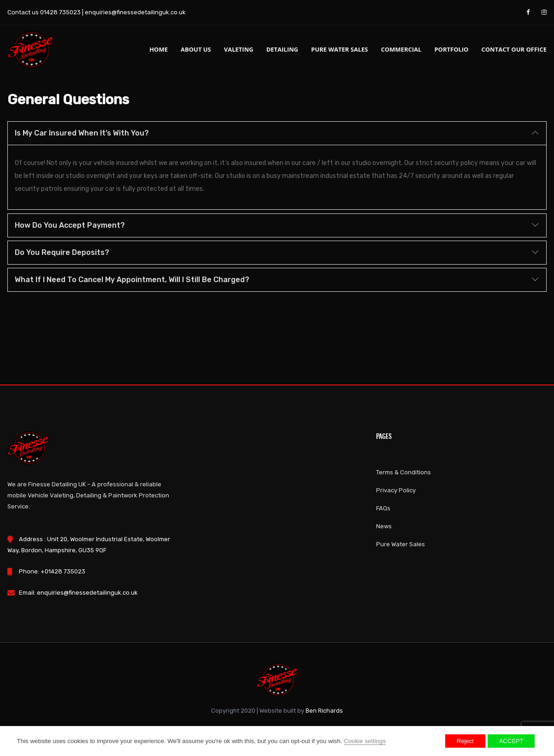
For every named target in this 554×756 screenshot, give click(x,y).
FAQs (383, 508)
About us (196, 49)
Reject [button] (465, 741)
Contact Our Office (514, 49)
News (384, 526)
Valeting (239, 49)
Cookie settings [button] (365, 741)
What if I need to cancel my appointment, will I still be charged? (132, 280)
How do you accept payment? (70, 225)
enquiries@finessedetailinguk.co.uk (135, 12)
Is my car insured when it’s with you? (82, 133)
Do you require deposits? (62, 252)
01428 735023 (60, 12)
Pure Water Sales (339, 49)
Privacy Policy (396, 490)
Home (159, 49)
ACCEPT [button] (511, 741)
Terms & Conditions (404, 472)
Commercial (401, 49)
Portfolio (451, 49)
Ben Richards (324, 711)
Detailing (282, 49)
